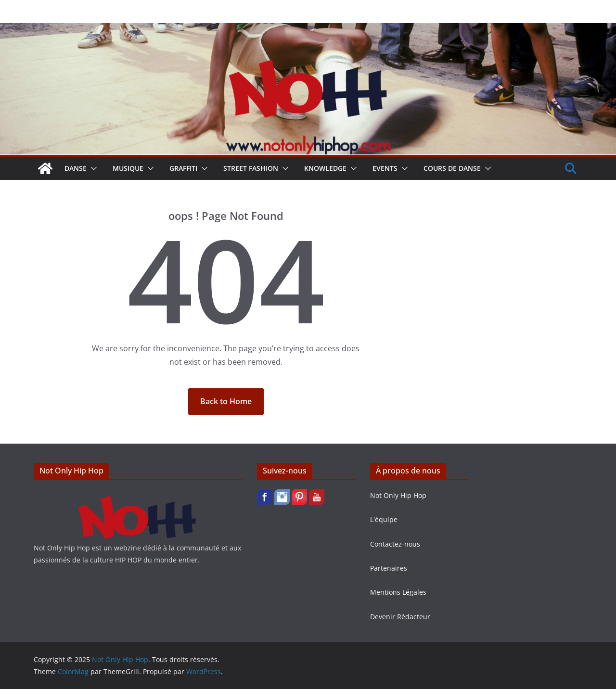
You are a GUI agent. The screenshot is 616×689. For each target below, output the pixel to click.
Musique (128, 168)
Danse (76, 168)
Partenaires (389, 568)
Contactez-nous (395, 544)
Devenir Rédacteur (400, 617)
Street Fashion (251, 168)
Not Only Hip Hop (398, 495)
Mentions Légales (398, 592)
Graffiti (183, 168)
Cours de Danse (452, 168)
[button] (92, 168)
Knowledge (325, 168)
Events (385, 168)
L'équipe (384, 519)
